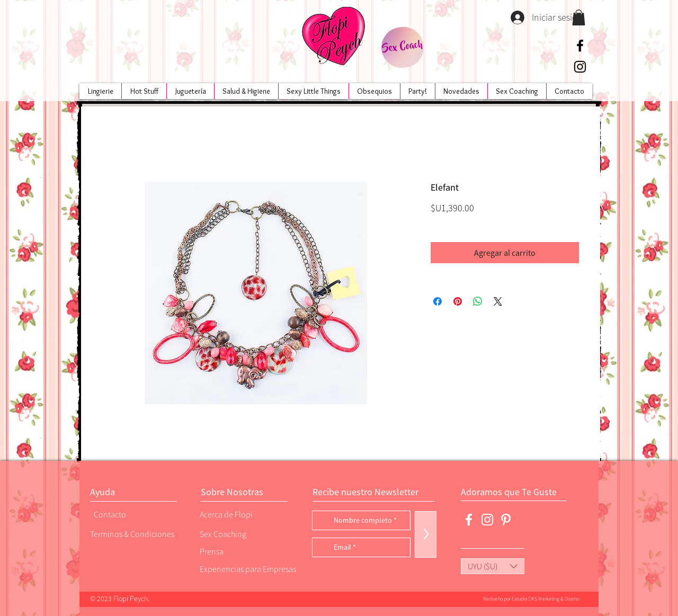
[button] (579, 17)
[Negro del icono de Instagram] (580, 67)
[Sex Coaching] (244, 534)
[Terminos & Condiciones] (132, 534)
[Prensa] (236, 551)
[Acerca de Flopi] (236, 514)
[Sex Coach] (402, 47)
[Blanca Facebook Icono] (469, 520)
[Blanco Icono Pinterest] (506, 520)
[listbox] (493, 566)
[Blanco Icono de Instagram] (487, 520)
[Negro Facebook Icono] (580, 46)
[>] (426, 534)
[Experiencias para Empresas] (247, 569)
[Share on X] (498, 301)
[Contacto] (130, 514)
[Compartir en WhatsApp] (478, 301)
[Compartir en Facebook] (438, 301)
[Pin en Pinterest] (458, 301)
